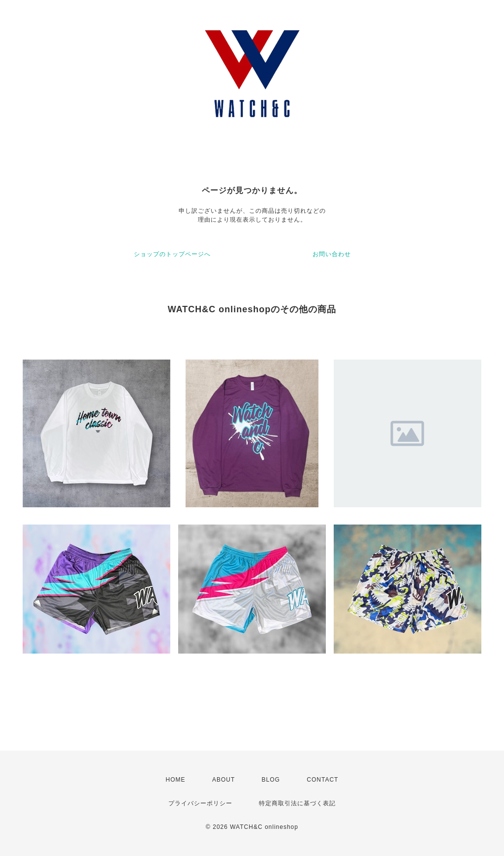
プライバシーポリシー (200, 803)
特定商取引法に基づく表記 (297, 803)
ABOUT (223, 780)
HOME (176, 780)
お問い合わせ (332, 254)
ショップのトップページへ (172, 254)
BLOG (271, 780)
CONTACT (322, 780)
